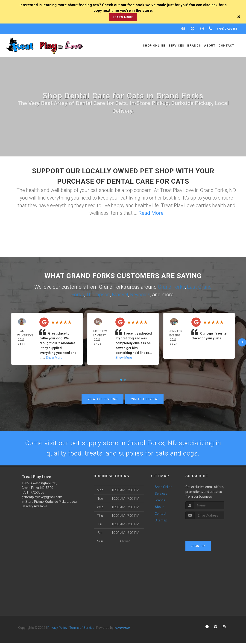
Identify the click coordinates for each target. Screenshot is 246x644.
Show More (54, 358)
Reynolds (140, 295)
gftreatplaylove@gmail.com (42, 498)
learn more (123, 17)
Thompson (98, 295)
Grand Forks (171, 287)
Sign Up (198, 547)
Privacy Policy (57, 629)
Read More (151, 213)
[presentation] (210, 529)
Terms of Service (82, 629)
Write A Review (144, 399)
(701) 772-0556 (33, 494)
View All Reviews (102, 399)
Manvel (120, 295)
